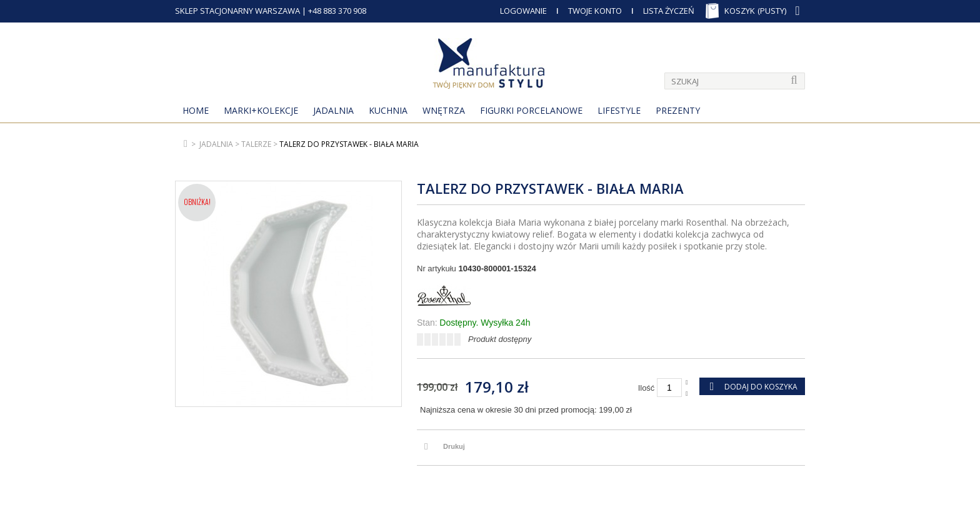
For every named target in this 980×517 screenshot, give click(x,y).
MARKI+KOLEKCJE (261, 110)
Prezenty (678, 110)
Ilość (647, 388)
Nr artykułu (437, 269)
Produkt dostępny (500, 339)
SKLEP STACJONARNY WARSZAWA (237, 11)
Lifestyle (619, 110)
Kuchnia (388, 110)
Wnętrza (444, 110)
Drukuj (454, 446)
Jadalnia (333, 110)
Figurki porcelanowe (531, 110)
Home (196, 110)
